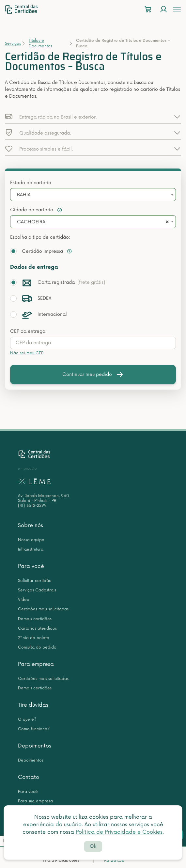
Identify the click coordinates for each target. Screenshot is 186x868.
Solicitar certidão (35, 581)
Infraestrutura (31, 549)
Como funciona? (34, 729)
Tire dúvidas (33, 705)
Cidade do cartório (36, 210)
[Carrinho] (148, 9)
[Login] (163, 9)
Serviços (13, 44)
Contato (29, 777)
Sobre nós (31, 525)
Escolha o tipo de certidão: (40, 237)
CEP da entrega (28, 331)
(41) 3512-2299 (32, 506)
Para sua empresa (35, 801)
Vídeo (24, 600)
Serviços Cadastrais (37, 590)
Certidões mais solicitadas (43, 609)
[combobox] (93, 195)
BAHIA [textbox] (24, 195)
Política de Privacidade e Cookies (119, 832)
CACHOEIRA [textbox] (31, 222)
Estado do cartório (31, 183)
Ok (93, 846)
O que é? (27, 720)
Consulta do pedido (37, 647)
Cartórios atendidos (37, 628)
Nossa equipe (31, 540)
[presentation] (93, 343)
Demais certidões (35, 619)
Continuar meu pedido (93, 375)
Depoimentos (35, 746)
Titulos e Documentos (40, 43)
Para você (31, 566)
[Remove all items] (166, 222)
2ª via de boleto (34, 638)
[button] (93, 117)
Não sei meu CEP (27, 353)
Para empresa (36, 664)
